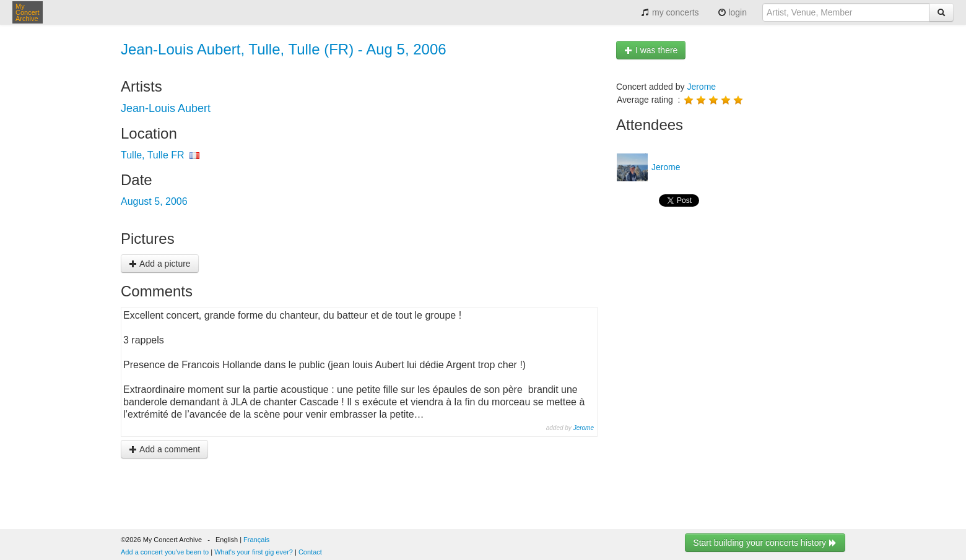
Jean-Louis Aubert (166, 108)
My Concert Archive (28, 12)
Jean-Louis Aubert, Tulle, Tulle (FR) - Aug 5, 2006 (284, 49)
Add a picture (160, 264)
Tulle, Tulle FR (153, 155)
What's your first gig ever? (254, 552)
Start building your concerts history (765, 543)
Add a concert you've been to (165, 552)
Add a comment (164, 449)
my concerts (670, 12)
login (732, 12)
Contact (310, 552)
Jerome (584, 428)
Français (256, 540)
